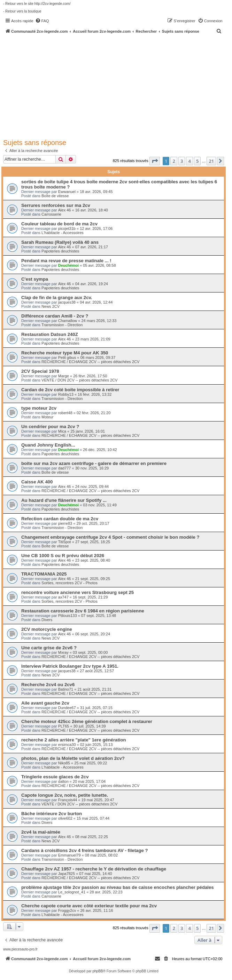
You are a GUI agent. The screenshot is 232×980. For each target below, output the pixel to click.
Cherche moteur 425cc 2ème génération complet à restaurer (87, 721)
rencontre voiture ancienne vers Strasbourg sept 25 (78, 592)
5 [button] (197, 161)
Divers (47, 620)
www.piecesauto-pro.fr (20, 949)
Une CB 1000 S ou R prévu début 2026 (63, 556)
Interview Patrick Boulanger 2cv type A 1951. (70, 666)
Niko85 (64, 763)
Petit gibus (67, 358)
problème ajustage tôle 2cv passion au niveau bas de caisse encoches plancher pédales (118, 887)
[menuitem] (42, 21)
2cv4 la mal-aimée (41, 832)
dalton (63, 781)
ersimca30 (67, 745)
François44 (68, 800)
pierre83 (65, 523)
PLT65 (64, 726)
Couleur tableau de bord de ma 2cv (59, 224)
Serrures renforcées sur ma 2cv (56, 205)
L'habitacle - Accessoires (63, 233)
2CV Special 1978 (40, 371)
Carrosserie (51, 214)
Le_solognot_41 (72, 892)
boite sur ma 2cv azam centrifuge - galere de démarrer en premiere (94, 463)
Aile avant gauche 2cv (45, 703)
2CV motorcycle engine (47, 629)
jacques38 (67, 302)
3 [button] (182, 161)
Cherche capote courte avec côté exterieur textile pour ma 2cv (89, 906)
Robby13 (66, 394)
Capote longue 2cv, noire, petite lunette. (65, 795)
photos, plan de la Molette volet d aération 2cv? (73, 758)
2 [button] (174, 161)
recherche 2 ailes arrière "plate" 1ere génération (74, 740)
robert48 (65, 413)
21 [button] (211, 161)
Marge (64, 376)
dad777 (65, 468)
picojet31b (67, 228)
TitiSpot (65, 542)
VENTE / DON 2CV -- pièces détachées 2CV (79, 380)
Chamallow (68, 321)
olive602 (65, 818)
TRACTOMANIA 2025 (44, 574)
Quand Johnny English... (48, 445)
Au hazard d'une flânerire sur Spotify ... (64, 500)
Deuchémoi (68, 265)
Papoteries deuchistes (60, 251)
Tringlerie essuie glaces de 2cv (55, 777)
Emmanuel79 (69, 855)
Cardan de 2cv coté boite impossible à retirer (70, 390)
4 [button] (189, 161)
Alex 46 (65, 210)
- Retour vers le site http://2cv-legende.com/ (37, 4)
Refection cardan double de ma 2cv (60, 519)
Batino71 (66, 689)
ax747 (63, 597)
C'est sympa (35, 279)
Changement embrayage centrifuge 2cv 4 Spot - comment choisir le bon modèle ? (110, 537)
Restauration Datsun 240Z (50, 334)
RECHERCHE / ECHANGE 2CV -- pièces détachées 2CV (90, 362)
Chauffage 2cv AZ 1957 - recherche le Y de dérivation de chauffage (94, 869)
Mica (62, 431)
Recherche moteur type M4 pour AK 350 (65, 353)
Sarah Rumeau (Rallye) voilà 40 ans (60, 242)
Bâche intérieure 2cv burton (52, 814)
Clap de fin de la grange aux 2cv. (57, 298)
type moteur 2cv (39, 408)
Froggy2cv (67, 910)
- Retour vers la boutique (22, 11)
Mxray (63, 652)
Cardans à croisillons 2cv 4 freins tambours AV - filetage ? (85, 850)
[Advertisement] (118, 86)
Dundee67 (67, 708)
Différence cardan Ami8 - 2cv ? (55, 316)
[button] (155, 161)
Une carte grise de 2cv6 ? (49, 648)
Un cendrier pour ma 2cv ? (50, 427)
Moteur (47, 417)
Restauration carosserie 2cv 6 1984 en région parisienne (83, 611)
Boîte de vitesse (55, 196)
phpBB (98, 971)
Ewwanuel (67, 192)
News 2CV (51, 306)
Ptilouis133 (68, 616)
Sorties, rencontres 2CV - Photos (69, 583)
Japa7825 (67, 874)
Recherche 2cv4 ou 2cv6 (48, 685)
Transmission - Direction (62, 325)
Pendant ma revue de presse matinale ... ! (66, 261)
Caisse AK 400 (37, 482)
